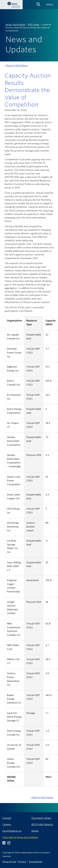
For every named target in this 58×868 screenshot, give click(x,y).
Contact (7, 818)
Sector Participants (15, 25)
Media (35, 831)
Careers (7, 824)
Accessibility (36, 861)
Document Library (41, 818)
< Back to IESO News (16, 65)
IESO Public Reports (42, 824)
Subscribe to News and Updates (20, 837)
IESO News (34, 25)
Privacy (22, 861)
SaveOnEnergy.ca (12, 831)
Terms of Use (9, 861)
